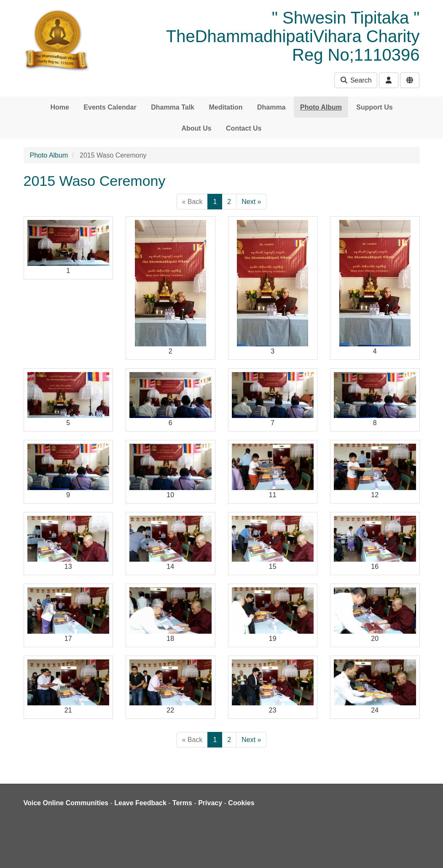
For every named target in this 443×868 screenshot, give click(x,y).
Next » (251, 202)
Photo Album (321, 107)
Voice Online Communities (66, 803)
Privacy (210, 803)
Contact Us (244, 128)
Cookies (241, 803)
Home (59, 107)
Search (356, 80)
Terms (182, 803)
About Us (196, 128)
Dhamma (271, 107)
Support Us (374, 107)
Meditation (226, 107)
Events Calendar (110, 107)
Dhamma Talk (173, 107)
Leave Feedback (140, 803)
